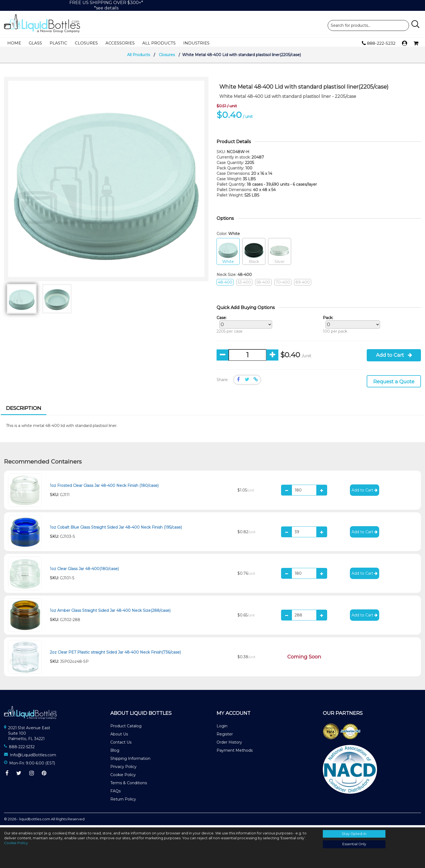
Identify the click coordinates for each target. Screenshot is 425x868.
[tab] (24, 411)
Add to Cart (394, 357)
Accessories (120, 43)
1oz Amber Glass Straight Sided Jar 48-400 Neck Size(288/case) (110, 613)
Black (254, 254)
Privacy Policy (123, 769)
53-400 (244, 284)
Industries (196, 43)
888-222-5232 (379, 43)
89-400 (303, 284)
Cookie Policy (123, 777)
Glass (35, 43)
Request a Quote (394, 384)
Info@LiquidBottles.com (33, 757)
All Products (159, 43)
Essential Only (354, 844)
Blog (115, 753)
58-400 (263, 284)
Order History (229, 744)
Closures (86, 43)
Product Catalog (126, 728)
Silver (280, 254)
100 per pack (350, 327)
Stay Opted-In (354, 834)
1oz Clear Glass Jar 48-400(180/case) (84, 571)
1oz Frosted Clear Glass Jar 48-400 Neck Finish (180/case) (104, 488)
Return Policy (123, 801)
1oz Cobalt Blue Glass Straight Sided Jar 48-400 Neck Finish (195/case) (116, 529)
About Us (119, 736)
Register (225, 736)
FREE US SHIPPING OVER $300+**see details (106, 5)
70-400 (283, 284)
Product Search (368, 25)
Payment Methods (235, 753)
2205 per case (243, 327)
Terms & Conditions (129, 785)
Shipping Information (130, 761)
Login (222, 728)
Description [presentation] (24, 410)
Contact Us (121, 744)
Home (14, 43)
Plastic (58, 43)
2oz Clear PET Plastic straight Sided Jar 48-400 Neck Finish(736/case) (115, 654)
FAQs (115, 793)
